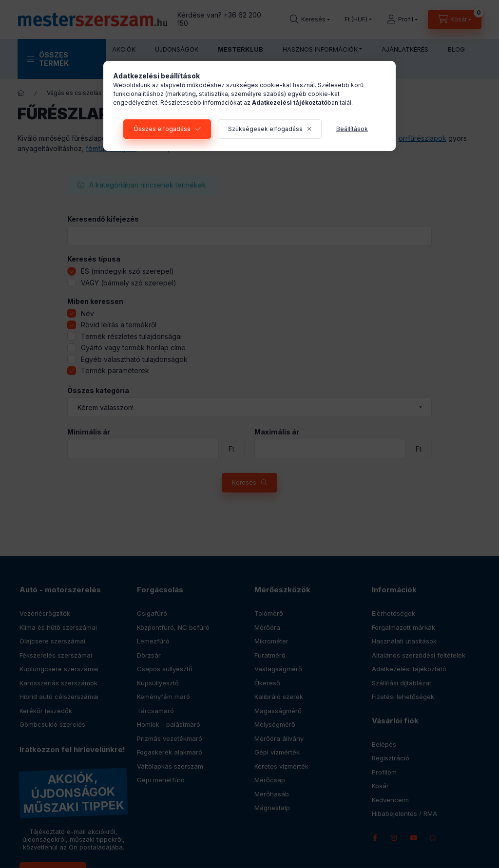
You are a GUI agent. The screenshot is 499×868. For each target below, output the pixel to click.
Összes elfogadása (162, 129)
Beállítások (352, 129)
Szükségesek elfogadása (265, 129)
